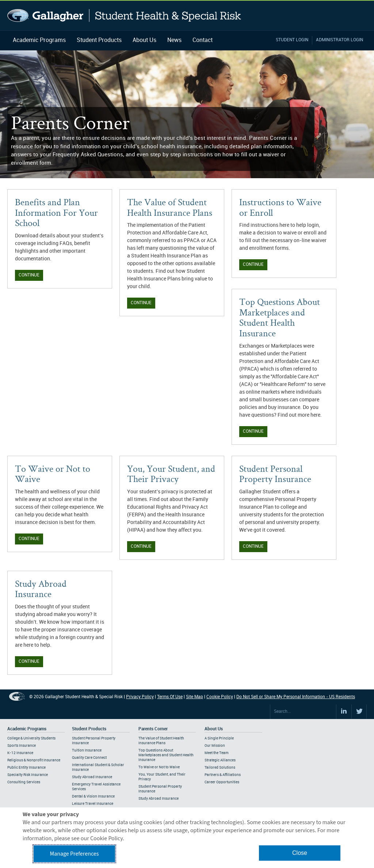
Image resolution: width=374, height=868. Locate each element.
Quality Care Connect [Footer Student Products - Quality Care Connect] (89, 758)
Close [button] (300, 853)
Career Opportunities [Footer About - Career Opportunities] (222, 782)
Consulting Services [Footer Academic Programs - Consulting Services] (24, 782)
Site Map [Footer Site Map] (194, 697)
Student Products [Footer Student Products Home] (89, 729)
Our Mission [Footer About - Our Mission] (215, 746)
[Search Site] (303, 712)
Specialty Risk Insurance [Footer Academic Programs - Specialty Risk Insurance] (28, 775)
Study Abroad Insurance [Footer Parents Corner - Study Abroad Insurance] (159, 799)
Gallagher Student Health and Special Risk (124, 16)
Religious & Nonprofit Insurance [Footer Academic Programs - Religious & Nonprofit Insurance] (34, 760)
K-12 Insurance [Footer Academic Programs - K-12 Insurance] (20, 753)
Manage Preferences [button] (75, 854)
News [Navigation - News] (174, 40)
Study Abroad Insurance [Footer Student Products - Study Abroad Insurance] (92, 777)
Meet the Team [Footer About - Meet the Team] (217, 753)
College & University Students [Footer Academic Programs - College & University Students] (31, 738)
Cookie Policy (220, 697)
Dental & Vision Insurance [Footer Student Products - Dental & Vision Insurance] (93, 796)
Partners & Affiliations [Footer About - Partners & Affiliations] (223, 775)
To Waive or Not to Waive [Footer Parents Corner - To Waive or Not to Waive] (159, 767)
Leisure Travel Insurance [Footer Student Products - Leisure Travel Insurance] (93, 804)
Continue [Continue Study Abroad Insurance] (29, 661)
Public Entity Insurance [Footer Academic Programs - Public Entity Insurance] (26, 768)
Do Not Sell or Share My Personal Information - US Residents (296, 697)
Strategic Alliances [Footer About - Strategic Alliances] (220, 760)
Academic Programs (39, 40)
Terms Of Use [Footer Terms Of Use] (170, 697)
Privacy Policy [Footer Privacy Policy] (140, 697)
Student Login (292, 40)
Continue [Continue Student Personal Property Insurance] (253, 546)
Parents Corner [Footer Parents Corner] (153, 729)
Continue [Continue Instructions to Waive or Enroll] (253, 265)
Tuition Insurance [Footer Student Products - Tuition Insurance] (87, 750)
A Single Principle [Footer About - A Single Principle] (219, 738)
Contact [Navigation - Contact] (203, 40)
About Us (144, 40)
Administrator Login (339, 40)
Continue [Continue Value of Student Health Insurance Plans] (141, 303)
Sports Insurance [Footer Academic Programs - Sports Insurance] (22, 746)
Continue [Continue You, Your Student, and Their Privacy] (141, 546)
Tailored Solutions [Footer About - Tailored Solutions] (220, 768)
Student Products (99, 40)
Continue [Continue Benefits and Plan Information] (29, 275)
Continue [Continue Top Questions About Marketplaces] (253, 431)
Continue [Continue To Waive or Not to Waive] (29, 539)
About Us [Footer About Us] (214, 729)
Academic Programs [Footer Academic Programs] (27, 729)
